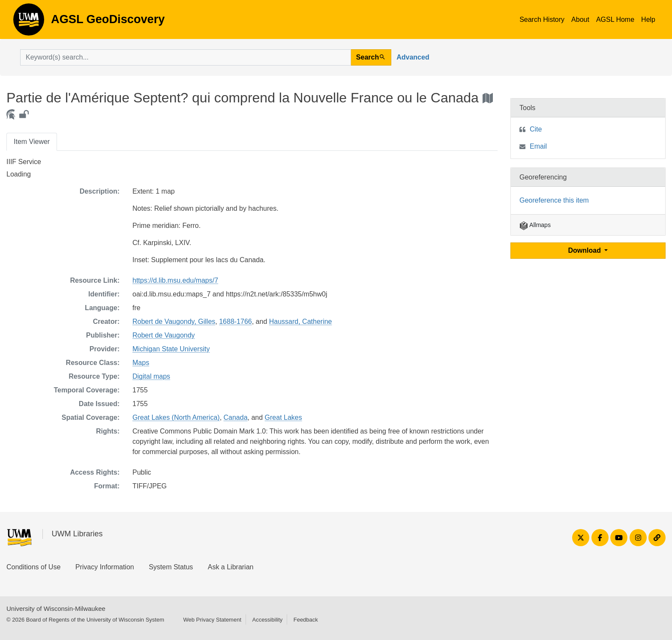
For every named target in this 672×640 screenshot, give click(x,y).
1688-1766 (235, 321)
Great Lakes (283, 417)
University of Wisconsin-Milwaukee (56, 609)
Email (538, 146)
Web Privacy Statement (212, 620)
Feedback (306, 620)
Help (648, 19)
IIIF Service (24, 162)
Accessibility (267, 620)
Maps (141, 363)
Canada (236, 417)
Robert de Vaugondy (164, 335)
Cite (536, 129)
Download (586, 250)
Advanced (413, 57)
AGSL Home (615, 19)
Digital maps (151, 376)
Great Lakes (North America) (176, 417)
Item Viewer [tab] (32, 142)
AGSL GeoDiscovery (29, 22)
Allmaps (535, 225)
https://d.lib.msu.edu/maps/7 (175, 280)
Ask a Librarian (231, 567)
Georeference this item (554, 200)
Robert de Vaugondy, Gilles (174, 321)
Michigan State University (171, 349)
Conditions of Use (33, 567)
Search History (542, 19)
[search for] (186, 57)
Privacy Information (105, 567)
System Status (171, 567)
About (580, 19)
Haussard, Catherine (301, 321)
